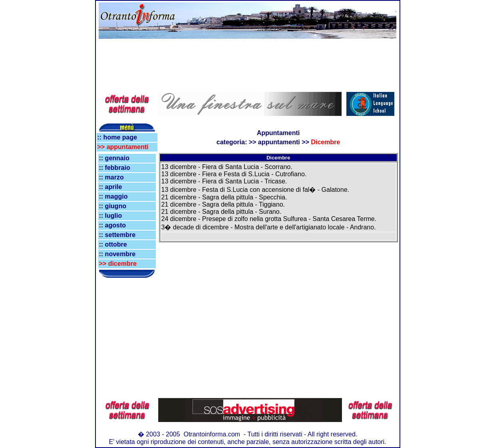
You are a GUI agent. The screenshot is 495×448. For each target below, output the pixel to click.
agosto (115, 225)
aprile (114, 187)
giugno (116, 206)
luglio (114, 216)
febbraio (118, 168)
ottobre (116, 244)
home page (119, 137)
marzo (114, 177)
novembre (120, 254)
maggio (116, 196)
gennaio (117, 158)
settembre (120, 235)
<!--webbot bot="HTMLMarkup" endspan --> (127, 104)
